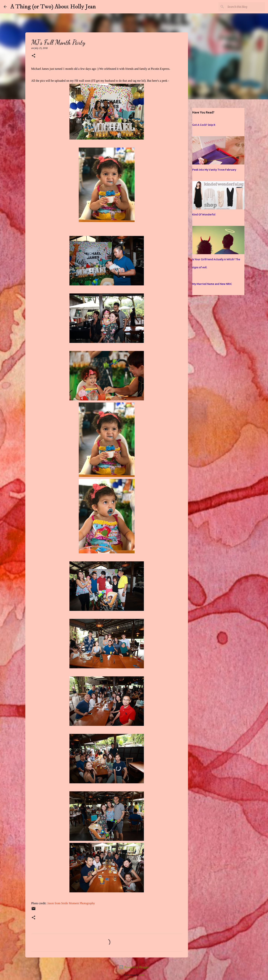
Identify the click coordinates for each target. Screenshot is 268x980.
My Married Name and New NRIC (212, 284)
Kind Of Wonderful (204, 215)
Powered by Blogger (134, 967)
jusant (142, 975)
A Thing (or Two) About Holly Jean (53, 7)
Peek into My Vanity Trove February (214, 170)
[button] (33, 56)
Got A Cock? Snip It (204, 125)
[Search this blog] (245, 7)
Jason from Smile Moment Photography (71, 903)
